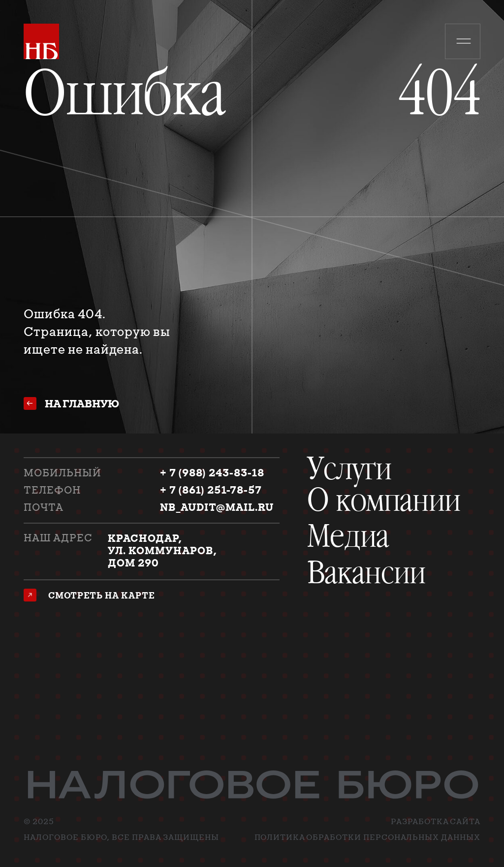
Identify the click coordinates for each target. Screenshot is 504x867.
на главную (82, 403)
